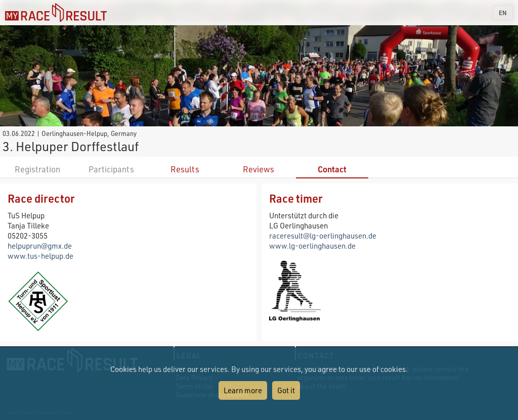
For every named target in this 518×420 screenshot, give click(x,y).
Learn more (243, 390)
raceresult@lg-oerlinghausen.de (323, 236)
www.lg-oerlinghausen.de (312, 246)
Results (185, 169)
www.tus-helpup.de (40, 256)
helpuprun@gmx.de (40, 246)
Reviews (258, 169)
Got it (286, 390)
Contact (332, 169)
